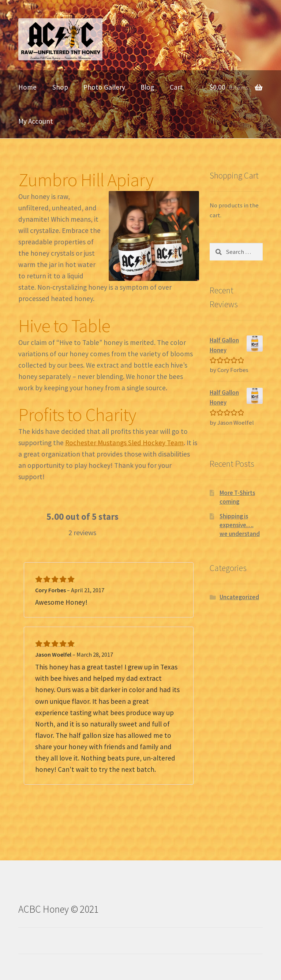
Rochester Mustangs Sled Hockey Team (124, 443)
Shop (60, 87)
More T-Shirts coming (237, 497)
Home (27, 87)
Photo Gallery (104, 87)
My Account (36, 121)
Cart (176, 87)
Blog (147, 87)
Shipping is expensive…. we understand (240, 525)
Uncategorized (239, 597)
